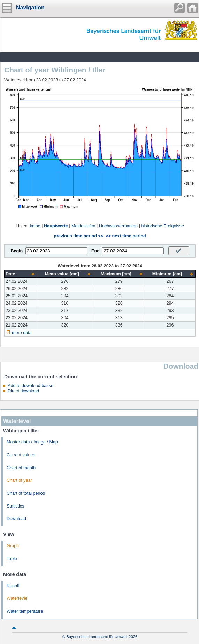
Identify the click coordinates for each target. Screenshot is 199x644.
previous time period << (78, 236)
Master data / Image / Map (32, 442)
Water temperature (25, 611)
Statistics (15, 506)
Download (16, 519)
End (95, 251)
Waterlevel (17, 598)
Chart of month (21, 468)
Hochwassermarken (118, 226)
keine (35, 226)
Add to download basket (31, 386)
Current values (21, 455)
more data (22, 333)
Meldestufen (83, 226)
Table (12, 559)
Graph (13, 546)
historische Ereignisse (163, 226)
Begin (17, 251)
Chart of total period (26, 493)
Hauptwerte (56, 226)
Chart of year (19, 480)
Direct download (23, 391)
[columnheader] (21, 274)
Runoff (13, 586)
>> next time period (126, 236)
